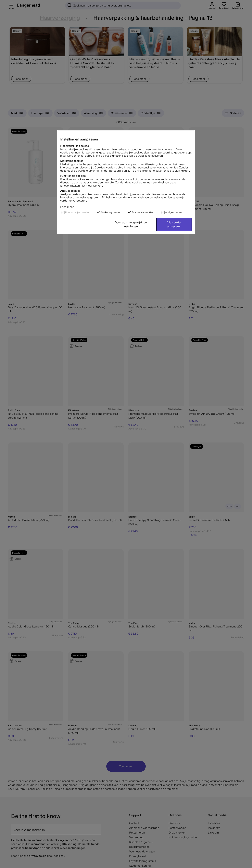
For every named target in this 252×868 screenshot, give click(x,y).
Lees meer (67, 207)
